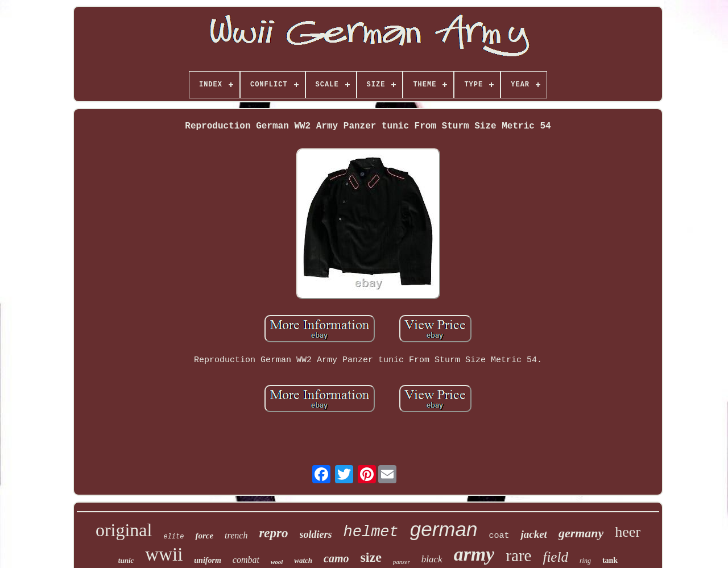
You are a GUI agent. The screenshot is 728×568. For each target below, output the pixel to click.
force (204, 536)
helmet (371, 532)
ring (585, 561)
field (555, 557)
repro (273, 533)
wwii (164, 554)
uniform (207, 560)
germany (581, 533)
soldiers (316, 534)
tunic (126, 560)
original (124, 530)
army (474, 554)
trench (236, 535)
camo (336, 558)
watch (303, 560)
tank (610, 560)
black (432, 559)
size (371, 557)
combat (246, 560)
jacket (533, 534)
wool (277, 562)
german (444, 529)
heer (628, 532)
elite (173, 537)
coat (499, 536)
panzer (402, 562)
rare (518, 555)
